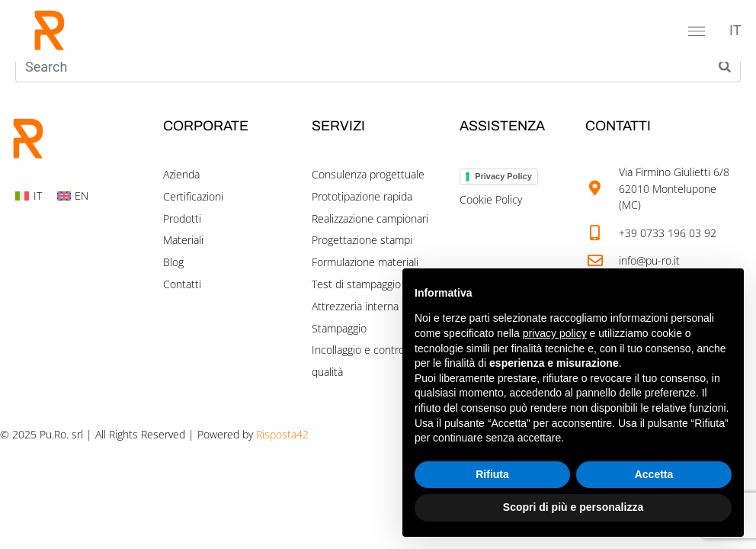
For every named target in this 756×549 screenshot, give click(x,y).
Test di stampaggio (356, 284)
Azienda (181, 174)
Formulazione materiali (365, 262)
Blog (173, 262)
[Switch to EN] (73, 196)
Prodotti (182, 218)
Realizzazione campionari (370, 218)
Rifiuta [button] (492, 474)
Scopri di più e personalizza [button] (573, 507)
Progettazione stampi (362, 240)
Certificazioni (193, 196)
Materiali (183, 240)
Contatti (182, 284)
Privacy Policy (503, 176)
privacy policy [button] (555, 333)
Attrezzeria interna (355, 306)
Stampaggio (339, 328)
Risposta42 (282, 434)
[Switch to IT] (735, 30)
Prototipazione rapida (362, 196)
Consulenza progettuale (368, 174)
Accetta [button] (654, 474)
